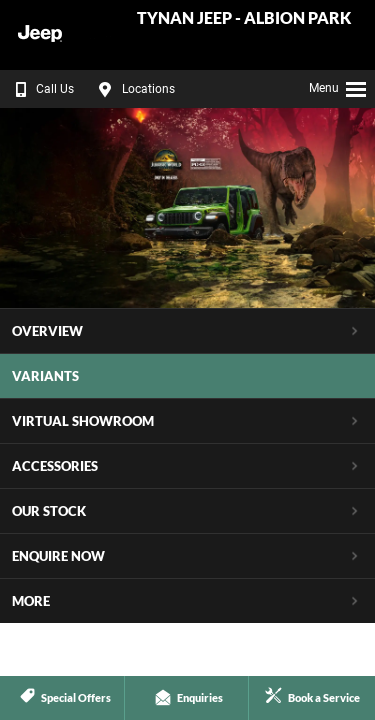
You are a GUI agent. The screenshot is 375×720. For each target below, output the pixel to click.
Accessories (55, 466)
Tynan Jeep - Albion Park (244, 18)
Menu (338, 86)
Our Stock (49, 511)
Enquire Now (58, 556)
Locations (134, 89)
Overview (47, 331)
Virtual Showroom (83, 421)
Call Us (40, 89)
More (31, 601)
